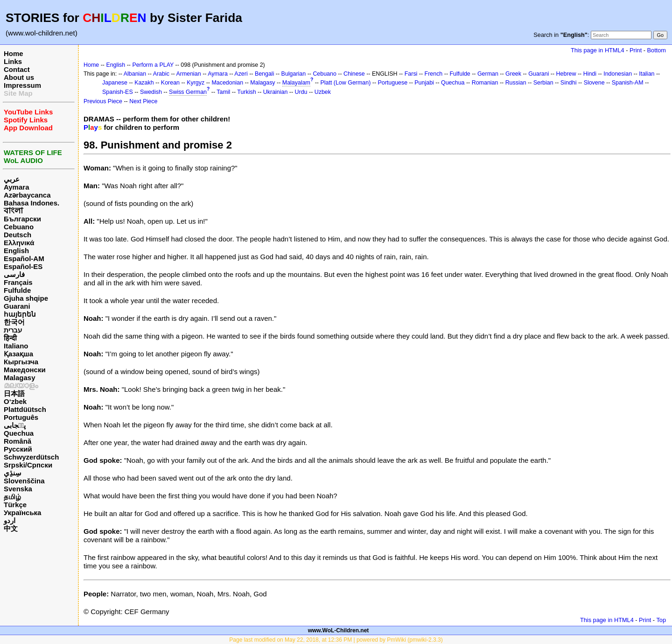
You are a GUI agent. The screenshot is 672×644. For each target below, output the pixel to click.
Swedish (151, 92)
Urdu (301, 92)
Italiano (16, 346)
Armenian (188, 74)
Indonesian (618, 74)
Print (636, 50)
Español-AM (24, 258)
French (434, 74)
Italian (647, 74)
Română (17, 441)
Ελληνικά (19, 243)
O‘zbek (15, 401)
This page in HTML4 (598, 50)
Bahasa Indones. (31, 203)
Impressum (22, 85)
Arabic (161, 74)
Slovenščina (24, 481)
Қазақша (18, 354)
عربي (12, 179)
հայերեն (20, 314)
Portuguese (393, 83)
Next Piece (143, 101)
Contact (17, 69)
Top (661, 620)
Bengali (265, 74)
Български (22, 219)
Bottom (657, 50)
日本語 (14, 393)
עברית (13, 330)
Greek (513, 74)
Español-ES (23, 266)
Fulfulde (17, 290)
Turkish (246, 92)
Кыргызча (21, 362)
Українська (22, 513)
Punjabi (424, 83)
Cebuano (19, 227)
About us (19, 77)
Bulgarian (294, 74)
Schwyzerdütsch (31, 457)
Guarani (17, 306)
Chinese (354, 74)
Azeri (241, 74)
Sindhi (569, 83)
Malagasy (20, 378)
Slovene (594, 83)
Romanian (485, 83)
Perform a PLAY (153, 65)
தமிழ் (12, 497)
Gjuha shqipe (26, 298)
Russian (516, 83)
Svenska (18, 489)
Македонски (25, 370)
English (16, 251)
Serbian (543, 83)
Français (18, 282)
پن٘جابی (15, 425)
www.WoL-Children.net (339, 630)
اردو (10, 520)
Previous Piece (103, 101)
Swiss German (188, 92)
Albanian (135, 74)
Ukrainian (276, 92)
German (488, 74)
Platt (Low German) (345, 83)
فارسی (14, 274)
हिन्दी (10, 338)
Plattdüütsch (25, 409)
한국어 (14, 322)
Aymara (16, 187)
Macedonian (227, 83)
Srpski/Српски (28, 465)
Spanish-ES (118, 92)
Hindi (590, 74)
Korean (170, 83)
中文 (11, 528)
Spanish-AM (628, 83)
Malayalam (296, 83)
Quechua (19, 433)
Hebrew (566, 74)
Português (21, 417)
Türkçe (15, 505)
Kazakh (144, 83)
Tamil (223, 92)
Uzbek (323, 92)
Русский (18, 449)
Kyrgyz (196, 83)
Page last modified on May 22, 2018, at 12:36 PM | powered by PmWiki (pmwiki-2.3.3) (336, 640)
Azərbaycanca (27, 195)
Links (13, 61)
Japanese (115, 83)
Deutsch (17, 235)
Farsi (411, 74)
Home (14, 53)
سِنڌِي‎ (13, 473)
